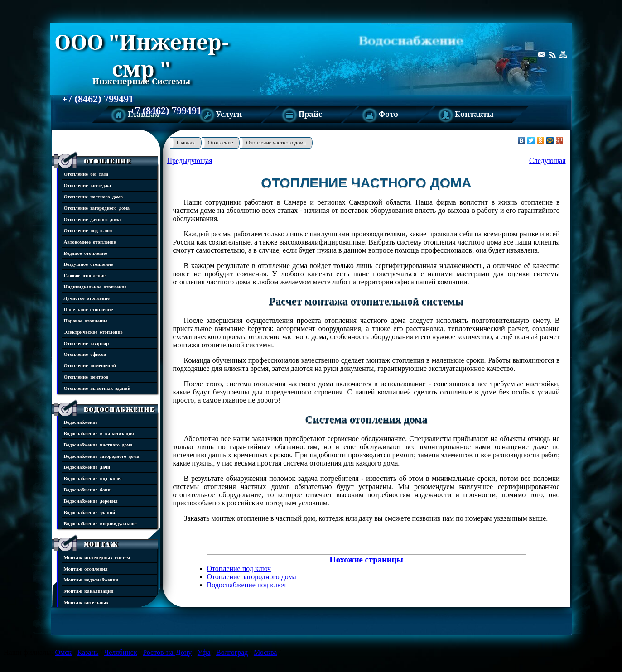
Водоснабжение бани (87, 489)
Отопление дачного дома (92, 219)
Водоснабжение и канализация (99, 433)
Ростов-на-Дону (167, 652)
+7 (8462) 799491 (98, 99)
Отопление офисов (85, 354)
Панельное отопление (89, 309)
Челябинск (121, 652)
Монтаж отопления (86, 569)
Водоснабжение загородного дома (102, 456)
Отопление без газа (86, 174)
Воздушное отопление (89, 264)
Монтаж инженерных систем (97, 557)
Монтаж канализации (89, 591)
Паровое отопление (86, 320)
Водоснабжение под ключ (93, 478)
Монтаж (101, 544)
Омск (63, 652)
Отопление (108, 161)
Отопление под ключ (88, 230)
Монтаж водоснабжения (91, 579)
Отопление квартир (87, 343)
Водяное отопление (86, 253)
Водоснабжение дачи (87, 467)
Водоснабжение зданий (90, 512)
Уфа (204, 652)
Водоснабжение (119, 409)
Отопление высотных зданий (97, 388)
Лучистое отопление (87, 298)
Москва (265, 652)
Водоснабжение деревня (91, 501)
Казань (88, 652)
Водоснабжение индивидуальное (100, 523)
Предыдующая (190, 161)
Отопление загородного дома (97, 208)
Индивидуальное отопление (95, 286)
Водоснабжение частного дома (98, 444)
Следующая (547, 161)
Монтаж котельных (86, 602)
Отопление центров (86, 377)
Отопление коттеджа (87, 185)
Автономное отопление (90, 242)
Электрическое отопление (93, 332)
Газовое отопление (85, 275)
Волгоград (232, 652)
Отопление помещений (90, 365)
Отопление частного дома (94, 196)
